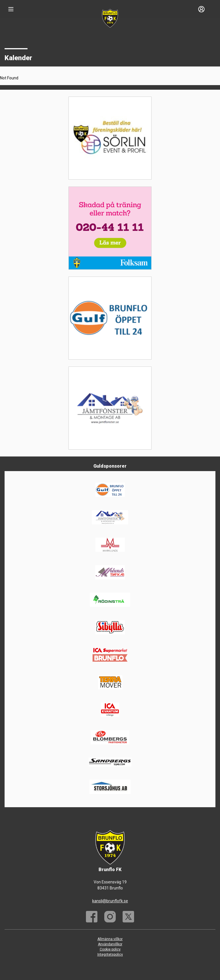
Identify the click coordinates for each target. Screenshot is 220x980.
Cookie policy (110, 949)
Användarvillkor (110, 944)
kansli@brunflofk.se (110, 901)
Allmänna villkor (110, 939)
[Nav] (11, 9)
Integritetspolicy (110, 954)
